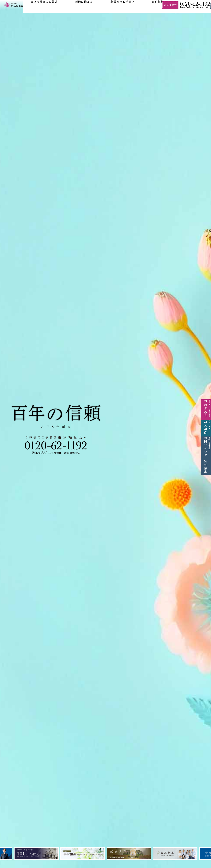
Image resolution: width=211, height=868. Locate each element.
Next (202, 854)
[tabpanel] (36, 853)
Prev (9, 854)
